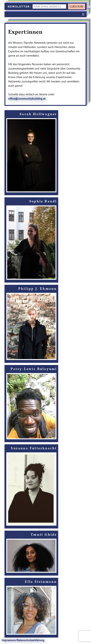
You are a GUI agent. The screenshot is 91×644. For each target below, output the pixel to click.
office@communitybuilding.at (27, 98)
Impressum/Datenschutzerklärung (23, 640)
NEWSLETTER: (38, 6)
